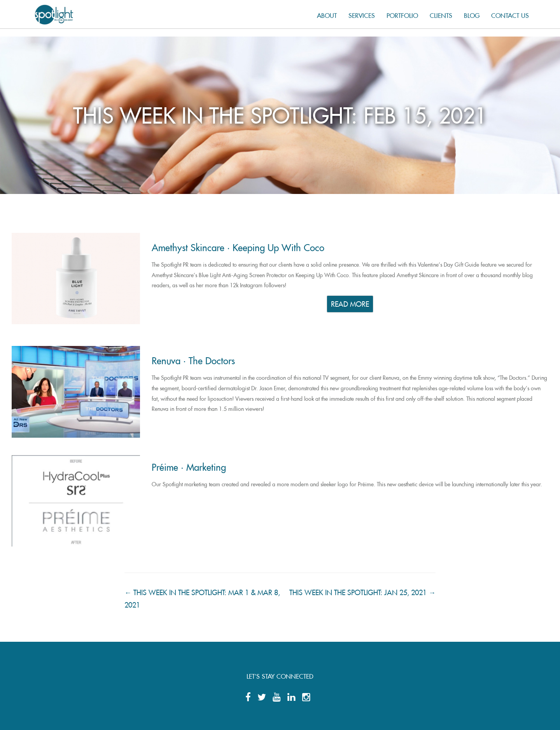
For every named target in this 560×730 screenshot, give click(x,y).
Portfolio (402, 14)
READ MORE (350, 303)
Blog (472, 14)
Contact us (510, 14)
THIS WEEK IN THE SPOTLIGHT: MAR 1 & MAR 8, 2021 (202, 597)
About (327, 14)
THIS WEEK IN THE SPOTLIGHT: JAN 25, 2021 (362, 591)
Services (362, 14)
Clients (441, 14)
